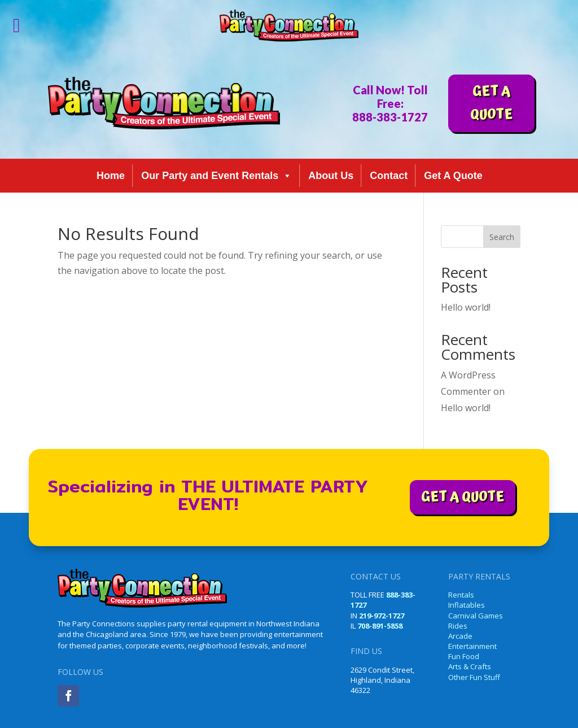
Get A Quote (453, 176)
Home (111, 176)
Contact (389, 176)
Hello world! (466, 307)
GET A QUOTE (491, 103)
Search (502, 237)
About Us (331, 176)
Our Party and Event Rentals (216, 176)
